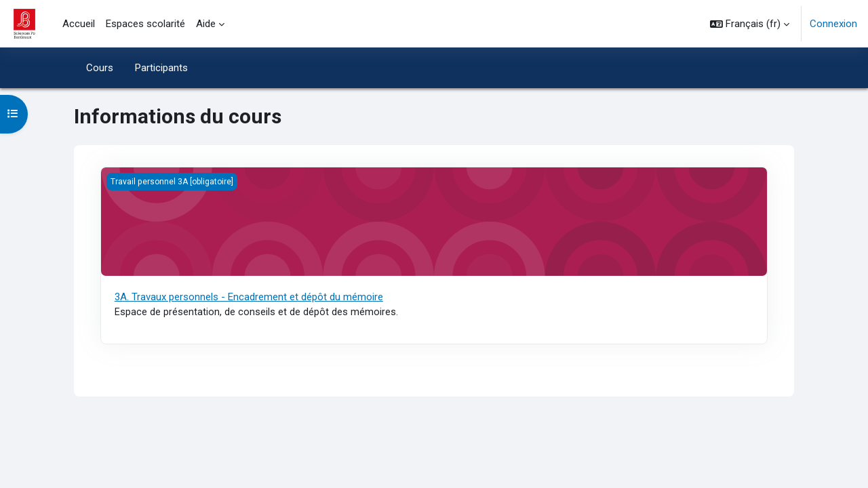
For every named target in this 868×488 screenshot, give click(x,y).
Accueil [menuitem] (79, 24)
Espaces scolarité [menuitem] (145, 24)
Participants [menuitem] (161, 68)
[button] (750, 24)
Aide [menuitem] (206, 24)
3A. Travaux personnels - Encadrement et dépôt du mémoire (249, 297)
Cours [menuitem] (100, 68)
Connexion (833, 24)
